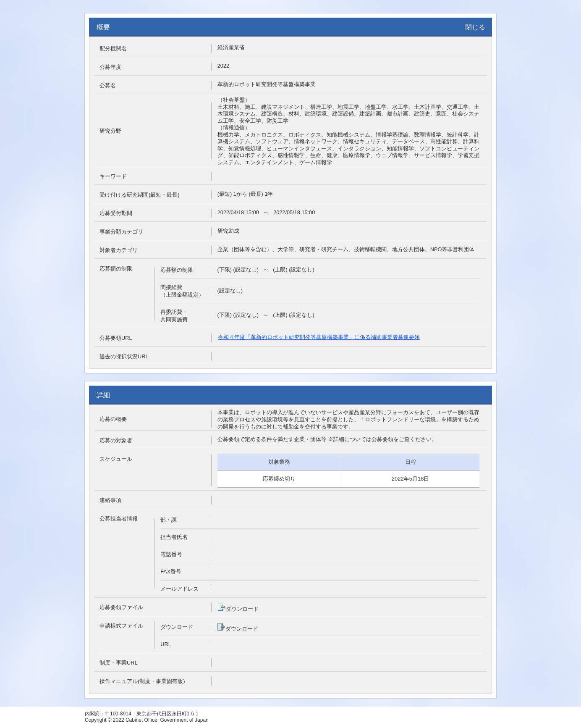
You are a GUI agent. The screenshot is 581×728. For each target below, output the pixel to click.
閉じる (475, 27)
